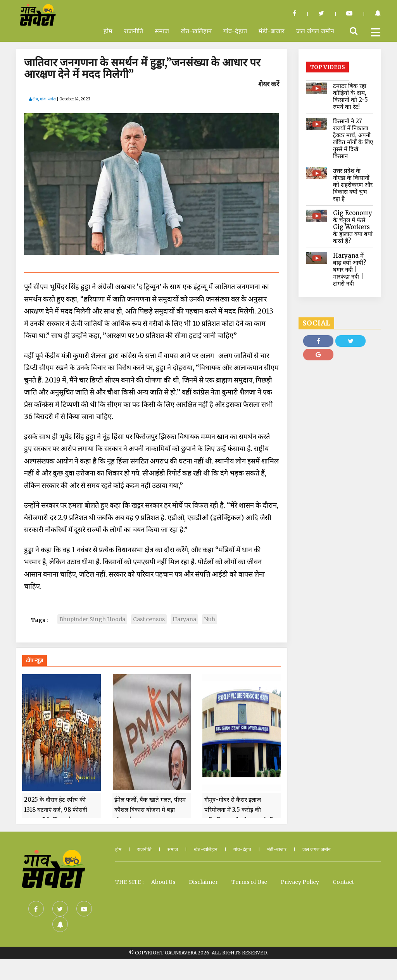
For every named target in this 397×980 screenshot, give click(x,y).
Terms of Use (249, 903)
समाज (162, 31)
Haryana (184, 619)
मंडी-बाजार (272, 31)
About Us (163, 903)
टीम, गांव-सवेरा (42, 99)
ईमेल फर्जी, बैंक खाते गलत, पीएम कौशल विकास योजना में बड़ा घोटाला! (150, 831)
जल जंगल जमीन (315, 31)
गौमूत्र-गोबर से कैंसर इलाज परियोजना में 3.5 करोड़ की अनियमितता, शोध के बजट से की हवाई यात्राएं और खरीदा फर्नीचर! (239, 836)
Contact (343, 903)
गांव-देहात (235, 31)
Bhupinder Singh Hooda (92, 619)
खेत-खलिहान (196, 31)
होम (108, 31)
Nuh (210, 619)
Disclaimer (203, 903)
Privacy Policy (300, 903)
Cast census (149, 619)
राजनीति (134, 31)
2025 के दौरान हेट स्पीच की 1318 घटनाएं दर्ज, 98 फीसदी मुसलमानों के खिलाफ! (56, 831)
